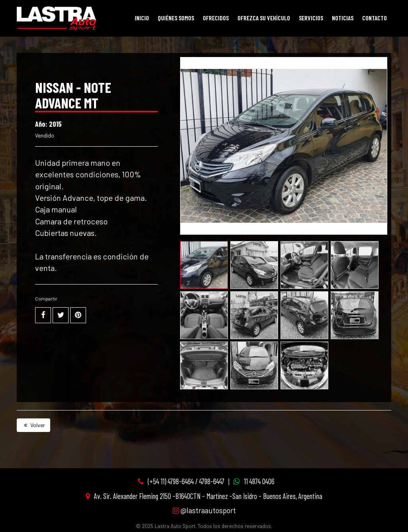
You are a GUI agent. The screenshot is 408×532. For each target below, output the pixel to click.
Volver (33, 425)
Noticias (343, 18)
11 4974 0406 (259, 481)
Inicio (142, 18)
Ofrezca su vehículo (264, 18)
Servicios (311, 18)
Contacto (375, 18)
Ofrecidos (216, 18)
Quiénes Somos (176, 18)
